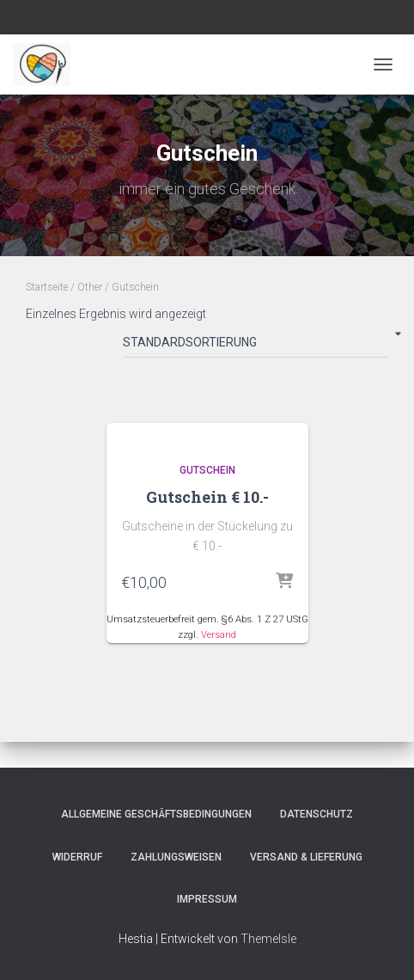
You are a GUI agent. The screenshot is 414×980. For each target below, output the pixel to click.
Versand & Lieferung (306, 857)
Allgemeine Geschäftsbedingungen (156, 814)
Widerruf (77, 857)
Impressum (207, 899)
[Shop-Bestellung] (256, 346)
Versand (219, 635)
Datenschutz (317, 814)
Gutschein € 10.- (207, 497)
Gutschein (207, 470)
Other (90, 287)
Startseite (47, 287)
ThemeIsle (268, 939)
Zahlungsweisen (176, 857)
